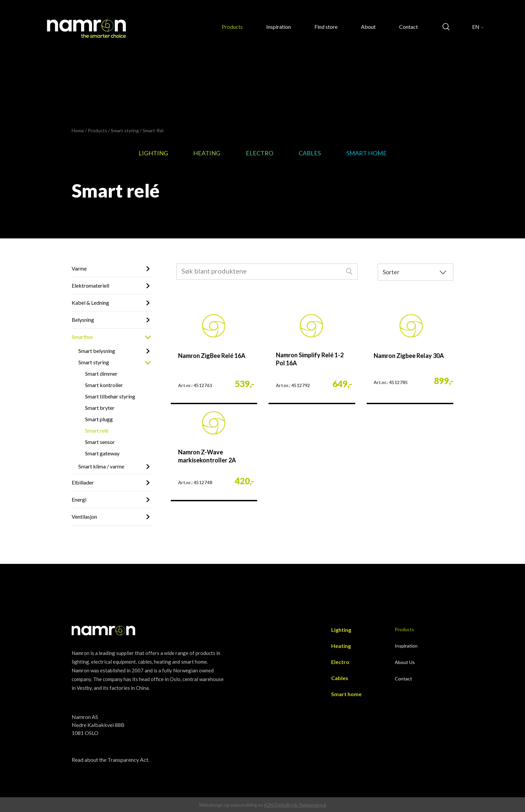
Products (232, 27)
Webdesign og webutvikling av (231, 805)
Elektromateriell (90, 285)
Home (78, 130)
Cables (310, 153)
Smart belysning (97, 351)
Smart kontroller (104, 385)
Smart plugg (99, 419)
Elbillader (83, 482)
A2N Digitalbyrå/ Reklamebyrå (295, 805)
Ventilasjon (84, 516)
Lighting (153, 153)
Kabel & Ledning (90, 303)
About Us (405, 662)
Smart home (366, 153)
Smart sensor (100, 442)
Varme (79, 268)
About (368, 27)
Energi (79, 499)
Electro (259, 153)
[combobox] (267, 272)
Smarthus (82, 337)
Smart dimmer (101, 374)
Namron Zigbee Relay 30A (409, 356)
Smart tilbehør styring (110, 396)
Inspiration (279, 27)
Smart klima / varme (101, 466)
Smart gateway (102, 453)
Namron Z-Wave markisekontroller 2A (207, 456)
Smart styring (125, 130)
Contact (408, 27)
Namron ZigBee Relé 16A (212, 356)
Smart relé (97, 430)
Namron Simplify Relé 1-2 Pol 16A (310, 359)
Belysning (83, 320)
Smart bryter (100, 408)
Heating (207, 153)
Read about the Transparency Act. (110, 760)
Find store (326, 27)
